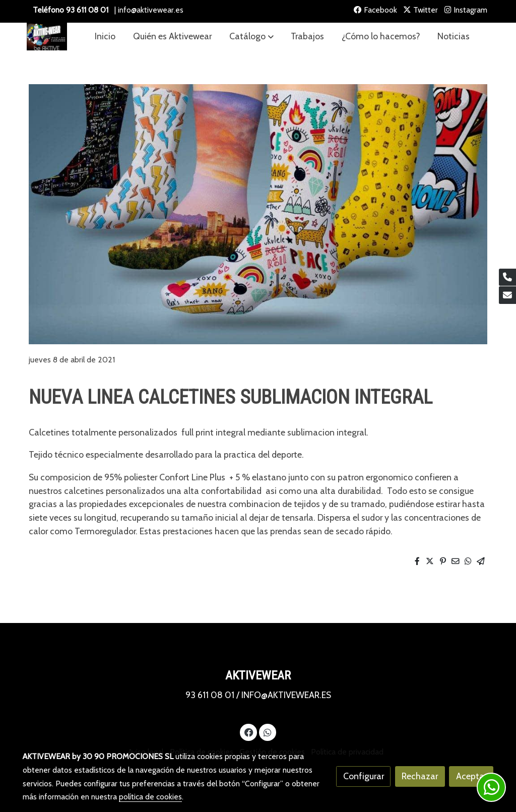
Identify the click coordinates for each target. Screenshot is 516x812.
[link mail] (507, 295)
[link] (47, 37)
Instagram (466, 10)
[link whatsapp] (267, 732)
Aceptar (471, 776)
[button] (251, 37)
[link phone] (507, 277)
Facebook (375, 10)
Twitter (421, 10)
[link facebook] (249, 732)
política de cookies (150, 797)
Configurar (364, 776)
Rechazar (420, 776)
